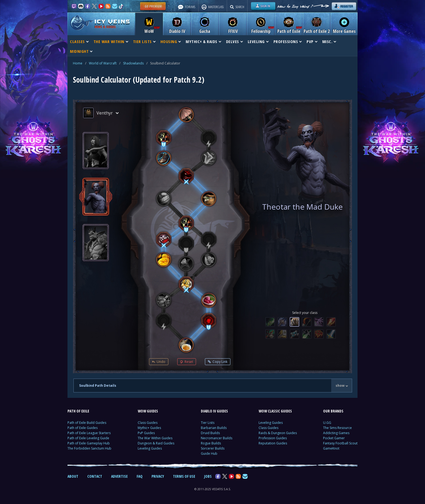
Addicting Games (336, 433)
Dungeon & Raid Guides (156, 443)
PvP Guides (146, 433)
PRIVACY (158, 476)
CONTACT (95, 476)
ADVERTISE (119, 476)
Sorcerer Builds (213, 448)
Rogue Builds (211, 443)
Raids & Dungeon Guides (278, 433)
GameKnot (331, 448)
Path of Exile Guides (83, 428)
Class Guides (148, 423)
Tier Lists (208, 423)
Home (78, 63)
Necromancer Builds (217, 438)
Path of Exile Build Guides (87, 423)
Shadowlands (133, 63)
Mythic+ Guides (149, 428)
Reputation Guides (273, 443)
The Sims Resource (337, 428)
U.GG (327, 423)
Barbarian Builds (214, 428)
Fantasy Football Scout (340, 443)
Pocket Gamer (334, 438)
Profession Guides (273, 438)
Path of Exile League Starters (89, 433)
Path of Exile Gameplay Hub (89, 443)
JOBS (208, 476)
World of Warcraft (103, 63)
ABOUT (73, 476)
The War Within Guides (155, 438)
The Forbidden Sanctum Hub (89, 448)
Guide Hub (209, 453)
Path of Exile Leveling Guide (88, 438)
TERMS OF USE (184, 476)
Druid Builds (210, 433)
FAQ (140, 476)
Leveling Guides (150, 448)
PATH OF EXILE (78, 411)
